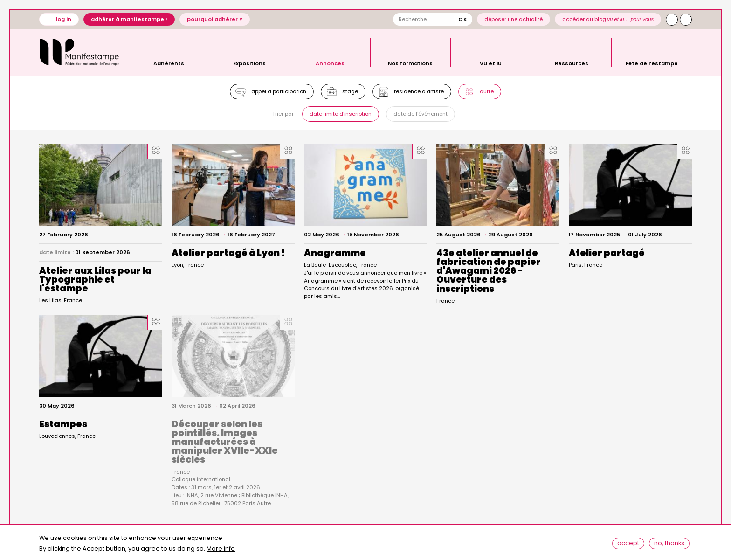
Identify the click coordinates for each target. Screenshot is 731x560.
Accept (631, 544)
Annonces (330, 63)
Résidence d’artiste (420, 92)
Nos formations (410, 63)
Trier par (281, 117)
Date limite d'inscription (340, 117)
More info (221, 551)
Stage (349, 92)
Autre (490, 92)
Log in (64, 19)
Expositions (249, 63)
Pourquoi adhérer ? (215, 19)
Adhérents (169, 63)
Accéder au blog (608, 19)
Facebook (686, 20)
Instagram (672, 20)
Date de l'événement (422, 117)
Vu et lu (491, 63)
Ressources (572, 63)
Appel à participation (276, 92)
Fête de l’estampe (652, 63)
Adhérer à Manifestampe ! (129, 19)
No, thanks (672, 544)
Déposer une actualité (514, 19)
